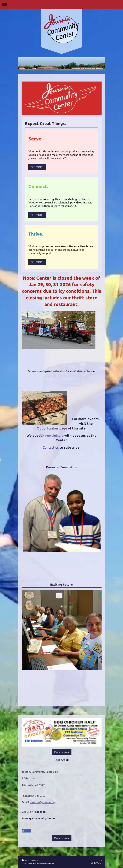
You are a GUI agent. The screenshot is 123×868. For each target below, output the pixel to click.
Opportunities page (52, 428)
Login (99, 860)
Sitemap (34, 861)
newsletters (54, 435)
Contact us (51, 447)
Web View (96, 863)
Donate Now (62, 752)
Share (26, 831)
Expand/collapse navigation (61, 5)
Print (26, 861)
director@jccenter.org (43, 802)
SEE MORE (37, 167)
